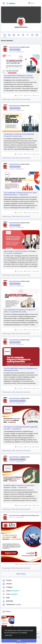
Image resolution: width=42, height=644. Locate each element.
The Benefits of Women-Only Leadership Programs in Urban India (19, 135)
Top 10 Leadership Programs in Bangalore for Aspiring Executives (21, 369)
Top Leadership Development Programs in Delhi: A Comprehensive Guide (20, 311)
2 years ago (12, 52)
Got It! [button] (19, 641)
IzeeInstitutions (21, 27)
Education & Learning (18, 401)
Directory (38, 637)
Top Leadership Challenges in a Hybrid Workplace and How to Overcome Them (19, 77)
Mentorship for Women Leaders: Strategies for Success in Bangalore (20, 252)
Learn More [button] (8, 635)
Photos (8, 611)
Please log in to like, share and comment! (16, 99)
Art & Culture (15, 50)
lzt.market (21, 643)
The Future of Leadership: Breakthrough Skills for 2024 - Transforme (21, 428)
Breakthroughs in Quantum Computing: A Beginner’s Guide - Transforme (19, 486)
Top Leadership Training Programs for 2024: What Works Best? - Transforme (20, 194)
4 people (18, 605)
